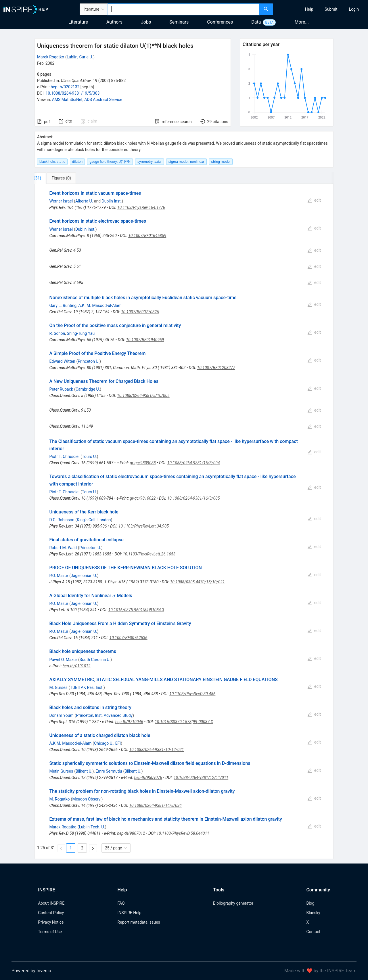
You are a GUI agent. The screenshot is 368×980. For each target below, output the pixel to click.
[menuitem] (309, 9)
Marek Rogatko (51, 57)
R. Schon (57, 333)
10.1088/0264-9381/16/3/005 (194, 498)
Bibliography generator (233, 903)
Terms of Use (50, 932)
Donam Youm (61, 715)
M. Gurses (58, 687)
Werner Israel (61, 201)
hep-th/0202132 (65, 87)
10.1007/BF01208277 (216, 368)
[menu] (321, 9)
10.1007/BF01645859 (147, 236)
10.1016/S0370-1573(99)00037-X (184, 722)
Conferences (220, 22)
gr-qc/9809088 (143, 463)
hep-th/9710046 (129, 722)
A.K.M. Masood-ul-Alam (70, 743)
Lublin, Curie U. (80, 57)
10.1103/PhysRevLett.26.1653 (149, 554)
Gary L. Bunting (63, 305)
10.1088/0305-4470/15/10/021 (198, 582)
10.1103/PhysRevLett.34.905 (144, 526)
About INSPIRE (51, 903)
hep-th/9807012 (131, 833)
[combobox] (184, 9)
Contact (313, 932)
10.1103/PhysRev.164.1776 (141, 207)
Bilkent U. (84, 771)
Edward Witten (62, 361)
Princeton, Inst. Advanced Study (104, 715)
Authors (114, 22)
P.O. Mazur (59, 576)
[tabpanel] (184, 521)
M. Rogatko (59, 799)
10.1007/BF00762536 (129, 638)
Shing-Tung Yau (81, 333)
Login (354, 9)
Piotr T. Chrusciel (64, 456)
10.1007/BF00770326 (140, 312)
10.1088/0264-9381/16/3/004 (194, 463)
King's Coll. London (94, 520)
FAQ (121, 903)
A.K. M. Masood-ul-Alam (100, 305)
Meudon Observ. (87, 799)
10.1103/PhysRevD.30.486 (192, 694)
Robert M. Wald (63, 548)
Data (256, 22)
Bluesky (313, 913)
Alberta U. (84, 201)
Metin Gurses (61, 771)
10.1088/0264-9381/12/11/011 (201, 777)
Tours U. (89, 456)
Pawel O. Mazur (63, 660)
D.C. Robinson (62, 520)
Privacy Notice (51, 922)
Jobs (146, 22)
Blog (310, 903)
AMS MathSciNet (67, 100)
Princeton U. (89, 361)
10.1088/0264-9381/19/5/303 (72, 93)
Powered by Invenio (31, 971)
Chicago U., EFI (107, 743)
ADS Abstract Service (103, 100)
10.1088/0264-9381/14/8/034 (155, 805)
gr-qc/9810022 (143, 498)
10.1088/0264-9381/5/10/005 (143, 396)
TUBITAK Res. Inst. (87, 687)
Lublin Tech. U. (92, 827)
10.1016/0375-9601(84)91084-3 (136, 610)
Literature (78, 22)
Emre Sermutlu (109, 771)
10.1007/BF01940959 (145, 340)
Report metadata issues (139, 922)
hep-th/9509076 (148, 777)
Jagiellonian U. (84, 576)
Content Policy (51, 913)
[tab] (54, 178)
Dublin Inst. (112, 201)
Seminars (179, 22)
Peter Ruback (61, 389)
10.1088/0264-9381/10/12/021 (156, 750)
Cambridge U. (88, 389)
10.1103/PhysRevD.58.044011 (183, 833)
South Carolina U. (95, 660)
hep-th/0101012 (77, 666)
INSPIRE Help (129, 913)
